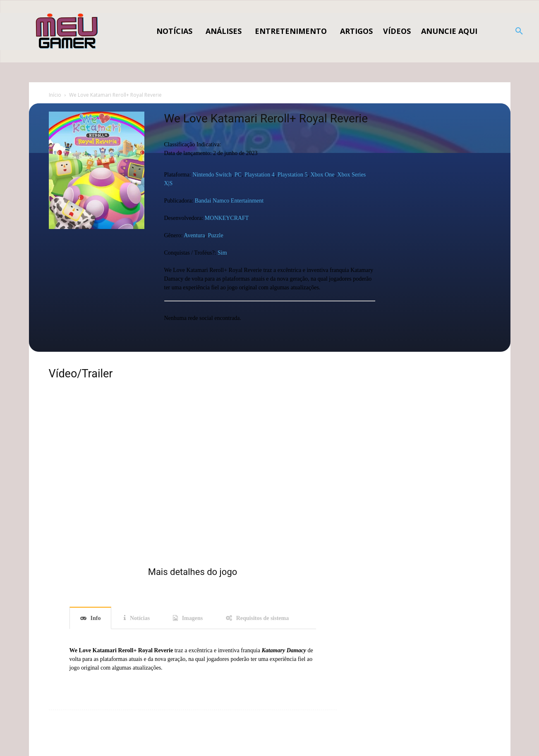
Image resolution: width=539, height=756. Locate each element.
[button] (519, 31)
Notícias (140, 618)
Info (96, 618)
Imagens (193, 618)
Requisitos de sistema (263, 618)
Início (55, 95)
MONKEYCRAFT (227, 218)
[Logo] (67, 31)
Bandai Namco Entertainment (229, 201)
